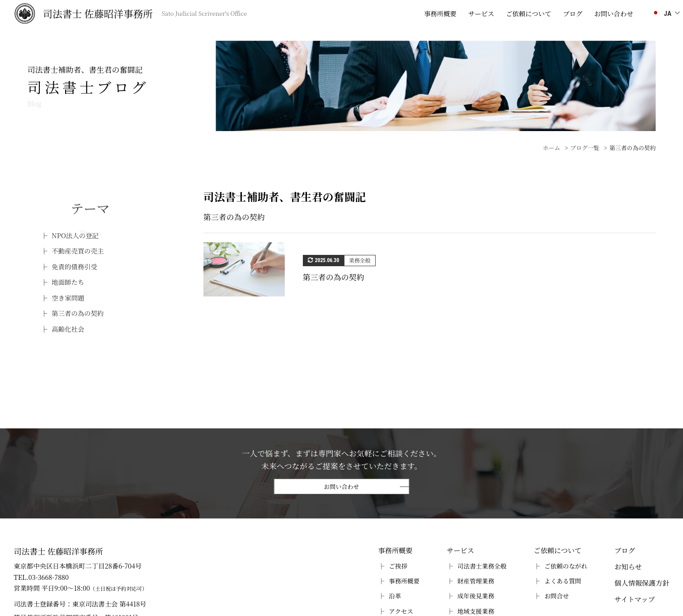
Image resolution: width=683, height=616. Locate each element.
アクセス (401, 611)
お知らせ (628, 567)
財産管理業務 (476, 581)
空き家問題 (68, 298)
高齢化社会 (68, 329)
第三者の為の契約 (78, 313)
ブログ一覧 (585, 160)
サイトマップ (634, 599)
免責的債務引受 (74, 266)
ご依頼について (528, 13)
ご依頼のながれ (566, 566)
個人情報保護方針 (642, 583)
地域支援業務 (476, 611)
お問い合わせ (341, 487)
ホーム (551, 160)
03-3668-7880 (49, 577)
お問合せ (556, 596)
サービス (481, 13)
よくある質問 (563, 581)
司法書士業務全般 (482, 566)
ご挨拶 (398, 566)
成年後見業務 (476, 596)
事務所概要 (440, 13)
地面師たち (68, 282)
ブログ (572, 13)
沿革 (395, 596)
